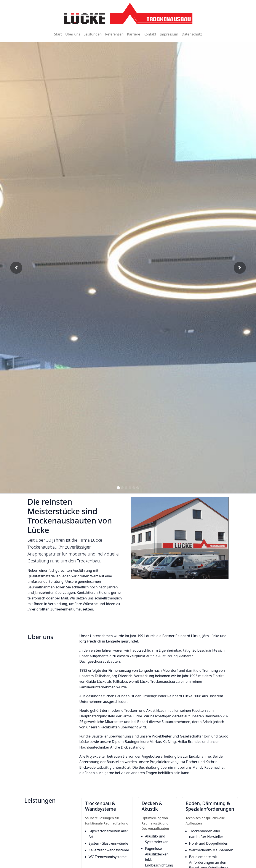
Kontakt (150, 34)
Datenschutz (192, 34)
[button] (16, 268)
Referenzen (114, 34)
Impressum (169, 34)
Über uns (73, 34)
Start (58, 34)
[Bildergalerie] (128, 268)
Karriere (134, 34)
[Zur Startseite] (128, 13)
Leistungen (93, 34)
